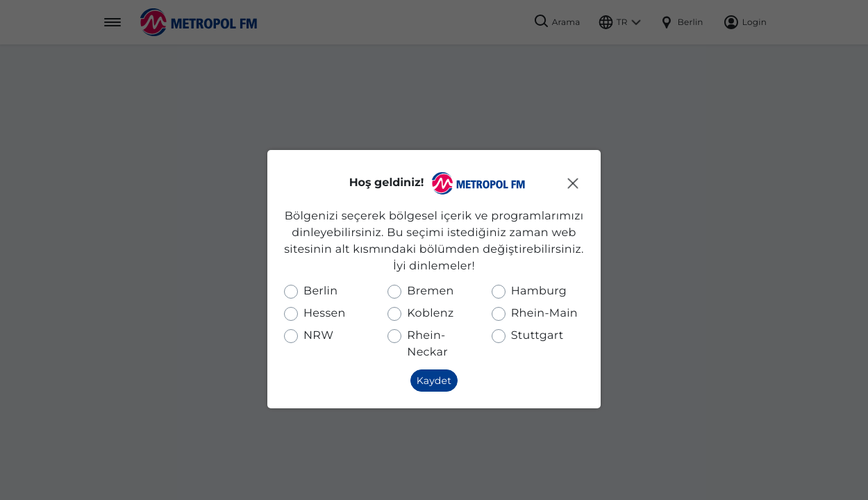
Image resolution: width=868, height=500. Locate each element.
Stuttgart (537, 336)
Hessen (325, 314)
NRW (318, 336)
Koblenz (430, 314)
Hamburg (539, 291)
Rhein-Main (544, 314)
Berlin (320, 291)
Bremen (430, 291)
